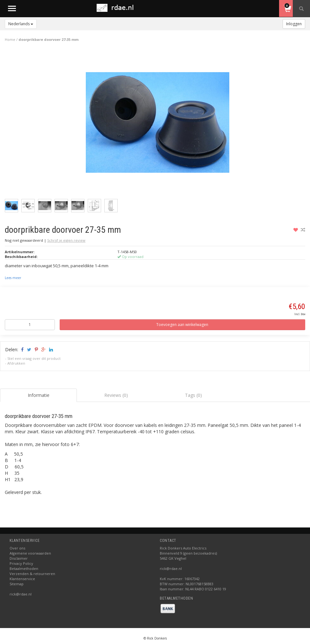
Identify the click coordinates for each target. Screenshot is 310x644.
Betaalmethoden (24, 568)
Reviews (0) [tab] (116, 395)
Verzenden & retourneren (32, 574)
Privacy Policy (21, 563)
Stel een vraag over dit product (34, 358)
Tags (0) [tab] (193, 395)
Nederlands (21, 24)
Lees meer (13, 278)
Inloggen (294, 24)
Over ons (17, 548)
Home (10, 39)
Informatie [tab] (39, 395)
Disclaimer (19, 558)
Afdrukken (16, 363)
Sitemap (17, 584)
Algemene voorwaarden (30, 553)
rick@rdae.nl (21, 594)
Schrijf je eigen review (66, 240)
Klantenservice (22, 579)
